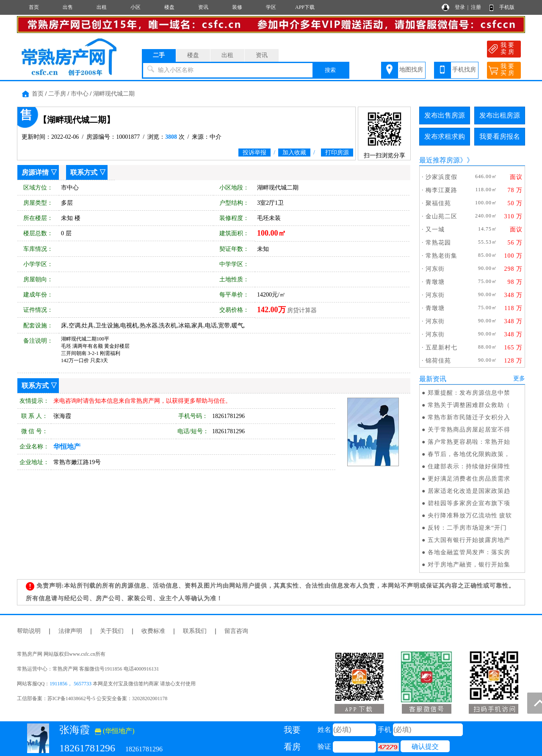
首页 (34, 7)
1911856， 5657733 (71, 684)
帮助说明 (29, 631)
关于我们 (112, 631)
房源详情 (35, 172)
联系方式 (84, 172)
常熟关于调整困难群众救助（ (469, 405)
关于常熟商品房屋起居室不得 (469, 430)
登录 (460, 7)
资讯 (203, 7)
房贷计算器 (302, 310)
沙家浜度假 (441, 177)
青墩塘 (435, 282)
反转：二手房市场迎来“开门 (467, 528)
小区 (135, 7)
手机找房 (464, 70)
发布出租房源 (500, 115)
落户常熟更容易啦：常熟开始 (469, 442)
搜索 (330, 70)
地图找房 (411, 70)
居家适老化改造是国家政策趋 (469, 491)
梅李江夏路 (441, 190)
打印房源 (337, 153)
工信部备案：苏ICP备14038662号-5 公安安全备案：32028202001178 (92, 698)
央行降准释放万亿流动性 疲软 (470, 515)
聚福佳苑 (438, 203)
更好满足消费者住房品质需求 (469, 479)
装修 (237, 7)
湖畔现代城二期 (114, 94)
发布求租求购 (445, 136)
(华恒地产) (115, 731)
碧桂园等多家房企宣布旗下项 (469, 503)
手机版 (507, 7)
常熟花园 (438, 243)
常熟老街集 (441, 256)
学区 (271, 7)
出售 (68, 7)
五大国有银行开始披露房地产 (469, 540)
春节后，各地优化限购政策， (469, 454)
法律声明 (70, 631)
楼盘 (169, 7)
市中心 (80, 94)
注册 (476, 7)
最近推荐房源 (440, 160)
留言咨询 (236, 631)
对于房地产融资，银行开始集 (469, 565)
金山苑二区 (441, 216)
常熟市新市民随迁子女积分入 (469, 417)
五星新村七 (441, 348)
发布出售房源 (445, 115)
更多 (519, 378)
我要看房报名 (500, 136)
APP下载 (305, 7)
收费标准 (153, 631)
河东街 (435, 269)
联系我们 (195, 631)
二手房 (57, 94)
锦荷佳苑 (438, 361)
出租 (102, 7)
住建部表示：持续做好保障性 (469, 466)
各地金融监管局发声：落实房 (469, 552)
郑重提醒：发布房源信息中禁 (469, 393)
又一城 (435, 230)
